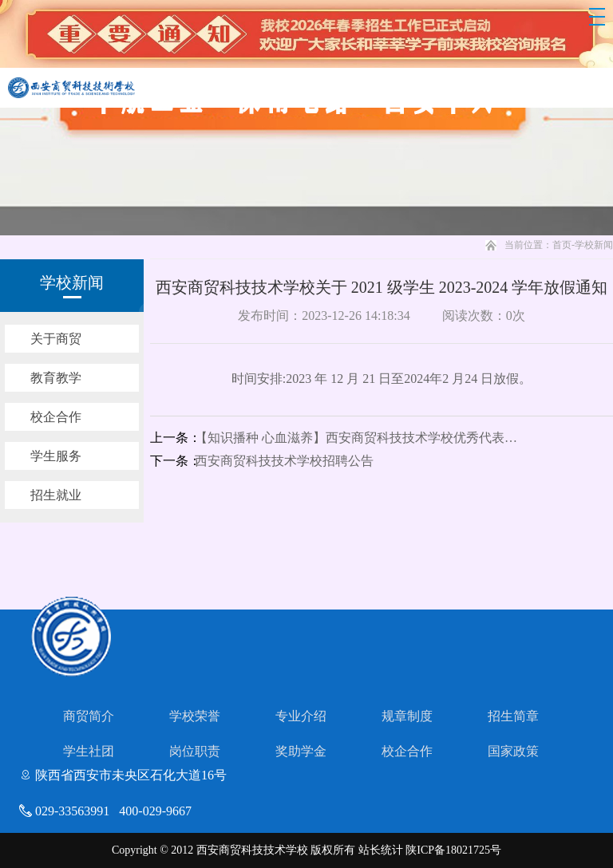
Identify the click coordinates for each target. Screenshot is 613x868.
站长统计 (381, 850)
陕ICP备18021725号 (453, 850)
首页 (562, 245)
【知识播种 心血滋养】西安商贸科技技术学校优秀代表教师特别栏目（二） (362, 438)
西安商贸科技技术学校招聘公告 (284, 461)
